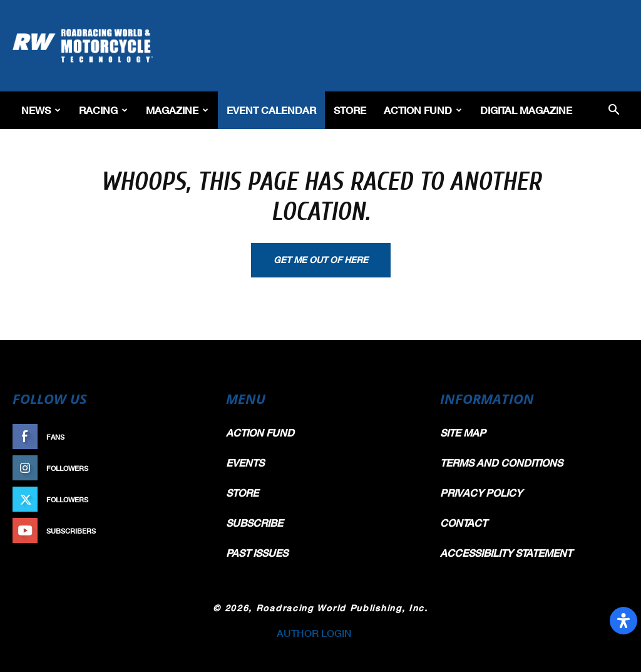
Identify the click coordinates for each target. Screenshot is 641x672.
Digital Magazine (526, 110)
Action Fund (423, 110)
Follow (187, 468)
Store (350, 110)
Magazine (177, 110)
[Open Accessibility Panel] (623, 621)
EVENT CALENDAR (271, 110)
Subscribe (181, 531)
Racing (103, 110)
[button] (613, 111)
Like (193, 437)
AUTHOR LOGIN (314, 633)
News (41, 110)
